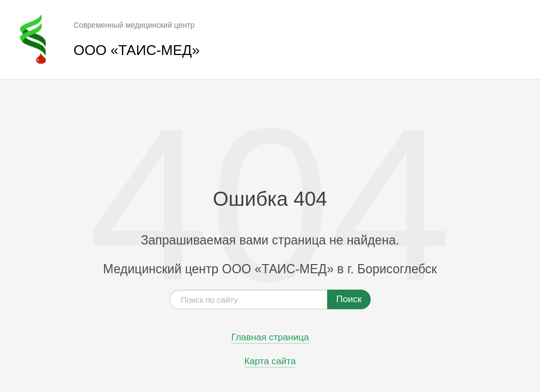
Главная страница (270, 338)
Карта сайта (270, 362)
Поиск (349, 299)
